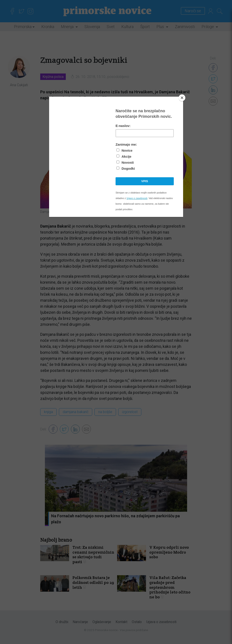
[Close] (182, 98)
